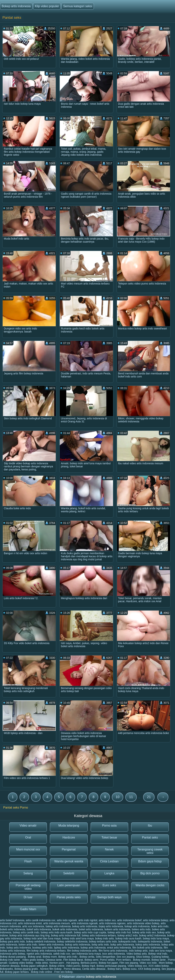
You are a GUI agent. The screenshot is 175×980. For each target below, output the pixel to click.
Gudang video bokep (21, 963)
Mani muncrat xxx (28, 849)
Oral (28, 837)
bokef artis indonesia (39, 929)
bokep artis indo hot (119, 932)
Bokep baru (114, 969)
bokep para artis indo (12, 941)
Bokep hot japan (108, 963)
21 (149, 797)
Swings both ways (109, 897)
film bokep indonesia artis (82, 951)
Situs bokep (143, 957)
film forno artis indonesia (113, 951)
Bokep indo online (42, 972)
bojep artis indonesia (111, 926)
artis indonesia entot (30, 923)
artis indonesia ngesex (112, 923)
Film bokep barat (73, 960)
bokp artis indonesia (122, 945)
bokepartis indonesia (150, 941)
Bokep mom (50, 957)
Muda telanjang (69, 826)
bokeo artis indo (141, 929)
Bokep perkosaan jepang (111, 966)
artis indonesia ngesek (84, 923)
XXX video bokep (159, 966)
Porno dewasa (72, 969)
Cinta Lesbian (109, 861)
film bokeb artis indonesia (147, 948)
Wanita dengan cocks (150, 885)
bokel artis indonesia (91, 929)
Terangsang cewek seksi (150, 851)
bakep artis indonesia (58, 926)
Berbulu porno (89, 963)
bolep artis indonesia (19, 948)
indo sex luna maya (160, 951)
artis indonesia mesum (57, 923)
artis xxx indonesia (33, 926)
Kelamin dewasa (10, 966)
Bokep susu (130, 969)
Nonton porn (57, 963)
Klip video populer (47, 6)
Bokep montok (142, 960)
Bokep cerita (87, 957)
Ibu (150, 826)
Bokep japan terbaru (17, 972)
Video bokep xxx (137, 966)
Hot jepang (73, 963)
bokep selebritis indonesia (72, 941)
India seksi (42, 963)
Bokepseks (6, 969)
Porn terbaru (124, 960)
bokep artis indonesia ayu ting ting (30, 935)
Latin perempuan (69, 885)
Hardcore (69, 837)
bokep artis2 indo (128, 935)
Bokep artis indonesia (16, 6)
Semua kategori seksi (78, 6)
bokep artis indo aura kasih (57, 932)
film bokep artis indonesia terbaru (46, 951)
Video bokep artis (137, 954)
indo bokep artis (138, 951)
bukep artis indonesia (93, 948)
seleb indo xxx (62, 954)
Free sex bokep (63, 972)
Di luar (28, 897)
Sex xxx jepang (126, 957)
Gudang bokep (160, 957)
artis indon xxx (107, 920)
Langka (109, 873)
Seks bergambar (105, 957)
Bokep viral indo (158, 954)
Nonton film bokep (51, 969)
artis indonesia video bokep (143, 923)
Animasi (150, 897)
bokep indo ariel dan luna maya (42, 938)
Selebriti (69, 873)
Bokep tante (159, 960)
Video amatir (28, 826)
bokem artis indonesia (117, 929)
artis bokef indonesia (12, 920)
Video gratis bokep (33, 960)
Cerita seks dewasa (94, 969)
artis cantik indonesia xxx (41, 920)
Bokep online (57, 966)
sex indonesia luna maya (86, 954)
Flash (28, 861)
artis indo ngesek (67, 920)
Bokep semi (91, 960)
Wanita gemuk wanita (69, 861)
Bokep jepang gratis (27, 969)
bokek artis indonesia (65, 929)
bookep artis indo (42, 948)
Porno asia (109, 826)
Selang (28, 873)
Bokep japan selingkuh (34, 966)
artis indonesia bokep (155, 920)
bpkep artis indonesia (67, 948)
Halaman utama (73, 977)
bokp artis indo (100, 945)
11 (131, 797)
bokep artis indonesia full (66, 935)
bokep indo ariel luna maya (78, 938)
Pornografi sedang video (28, 887)
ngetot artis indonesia (39, 954)
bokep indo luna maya (156, 938)
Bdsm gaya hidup (150, 861)
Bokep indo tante (10, 960)
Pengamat (69, 849)
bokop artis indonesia (78, 945)
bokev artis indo (28, 945)
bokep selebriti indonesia (41, 941)
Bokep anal (35, 957)
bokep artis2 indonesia (152, 935)
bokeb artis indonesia (13, 929)
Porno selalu (107, 960)
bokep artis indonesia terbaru (99, 935)
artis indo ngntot (88, 920)
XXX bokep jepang (149, 969)
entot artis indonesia (119, 948)
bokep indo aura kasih (128, 938)
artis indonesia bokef (129, 920)
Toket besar (109, 837)
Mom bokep (166, 963)
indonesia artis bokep (13, 954)
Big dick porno (150, 873)
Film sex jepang (129, 963)
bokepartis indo (127, 941)
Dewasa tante (54, 960)
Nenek (109, 849)
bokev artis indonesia (51, 945)
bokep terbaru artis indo (103, 941)
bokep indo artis (105, 938)
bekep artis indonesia (85, 926)
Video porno (73, 966)
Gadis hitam (28, 909)
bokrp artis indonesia (148, 945)
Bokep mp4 (88, 966)
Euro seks (109, 885)
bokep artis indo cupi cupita (90, 932)
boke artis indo (160, 926)
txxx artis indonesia (113, 954)
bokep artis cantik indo (26, 932)
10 (118, 797)
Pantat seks (150, 837)
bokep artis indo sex (144, 932)
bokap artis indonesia (137, 926)
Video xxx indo (149, 963)
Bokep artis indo (68, 957)
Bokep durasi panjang (13, 957)
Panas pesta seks (69, 897)
